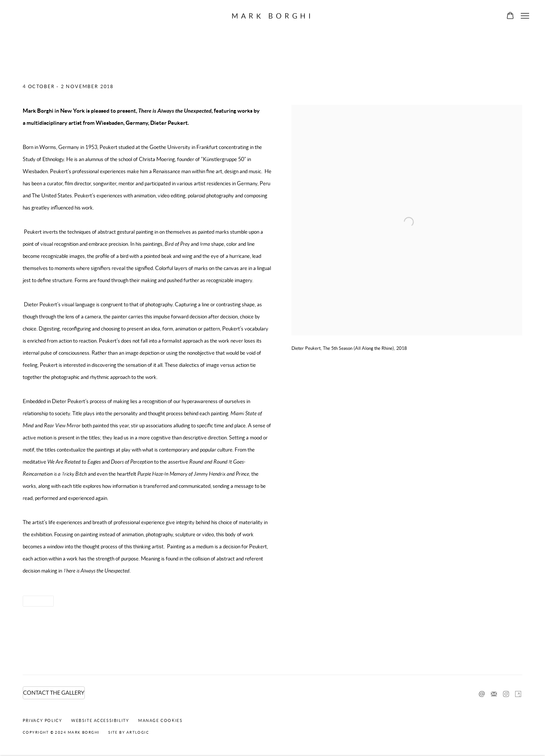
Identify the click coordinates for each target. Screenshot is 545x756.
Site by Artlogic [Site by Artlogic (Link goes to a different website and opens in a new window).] (129, 732)
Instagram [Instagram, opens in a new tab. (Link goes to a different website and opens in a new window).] (506, 694)
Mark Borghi (273, 16)
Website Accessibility (100, 720)
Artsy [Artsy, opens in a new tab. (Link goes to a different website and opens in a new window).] (518, 694)
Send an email (482, 694)
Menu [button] (524, 16)
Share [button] (36, 601)
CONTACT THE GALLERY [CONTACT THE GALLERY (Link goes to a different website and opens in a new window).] (54, 693)
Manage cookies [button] (160, 720)
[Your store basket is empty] (510, 16)
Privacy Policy (42, 720)
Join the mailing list (494, 694)
